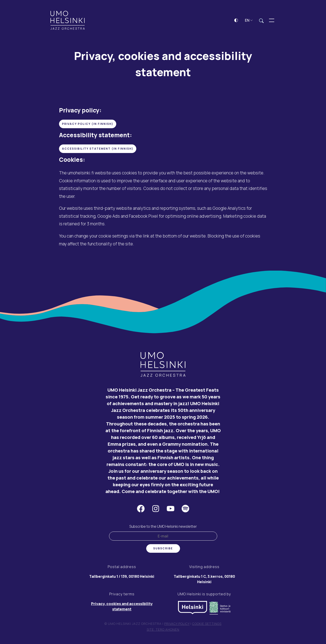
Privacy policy (177, 625)
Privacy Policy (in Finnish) (88, 125)
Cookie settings (207, 625)
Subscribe (163, 549)
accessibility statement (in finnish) (98, 150)
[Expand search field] (261, 21)
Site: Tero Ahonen (163, 630)
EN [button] (249, 21)
